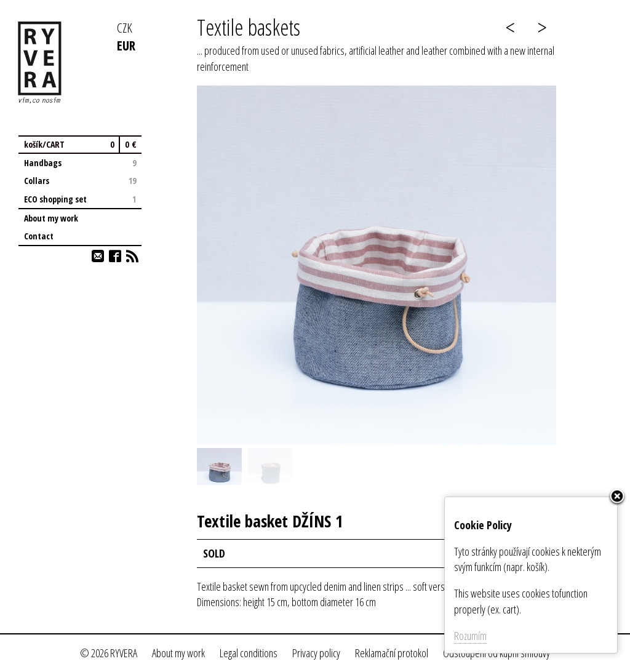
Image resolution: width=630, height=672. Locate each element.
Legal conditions (249, 653)
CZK (125, 27)
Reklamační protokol (392, 653)
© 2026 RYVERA (109, 653)
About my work (51, 218)
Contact (39, 236)
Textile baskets (249, 27)
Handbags (80, 163)
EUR (126, 45)
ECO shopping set (80, 199)
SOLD (214, 553)
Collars (80, 181)
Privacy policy (316, 653)
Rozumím (470, 636)
